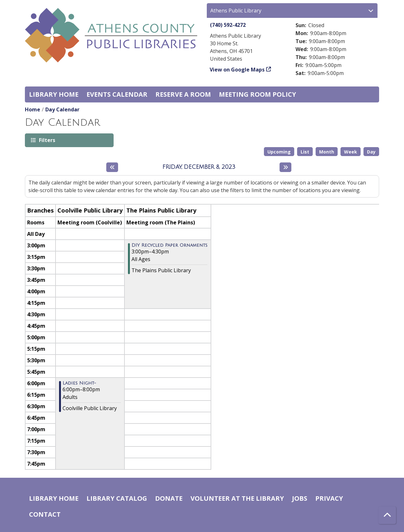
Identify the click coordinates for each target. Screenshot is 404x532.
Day (371, 152)
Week (351, 152)
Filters (47, 140)
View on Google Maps (237, 70)
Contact (45, 514)
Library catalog (117, 498)
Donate (169, 498)
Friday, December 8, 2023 (199, 167)
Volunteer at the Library (237, 498)
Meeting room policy (258, 94)
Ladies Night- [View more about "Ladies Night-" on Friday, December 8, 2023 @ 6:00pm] (79, 383)
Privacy (329, 498)
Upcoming (279, 152)
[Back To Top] (387, 515)
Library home (54, 94)
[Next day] (285, 167)
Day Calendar (62, 109)
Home (33, 109)
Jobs (300, 498)
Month (327, 152)
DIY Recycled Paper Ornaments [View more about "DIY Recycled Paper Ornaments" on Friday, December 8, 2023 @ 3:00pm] (169, 245)
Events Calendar (117, 94)
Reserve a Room (183, 94)
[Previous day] (112, 167)
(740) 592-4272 (228, 25)
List (305, 152)
